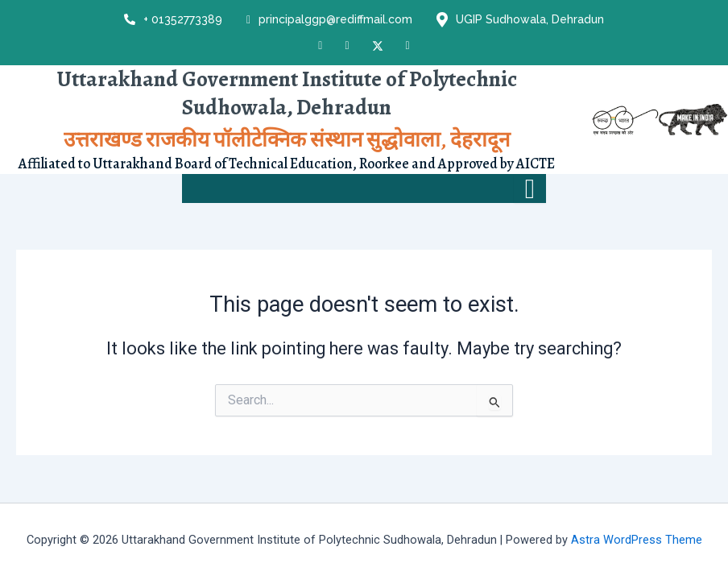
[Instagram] (347, 46)
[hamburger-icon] (530, 189)
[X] (378, 45)
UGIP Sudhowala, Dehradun (520, 20)
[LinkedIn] (408, 46)
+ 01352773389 (173, 19)
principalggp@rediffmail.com (329, 20)
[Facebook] (320, 46)
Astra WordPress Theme (637, 540)
